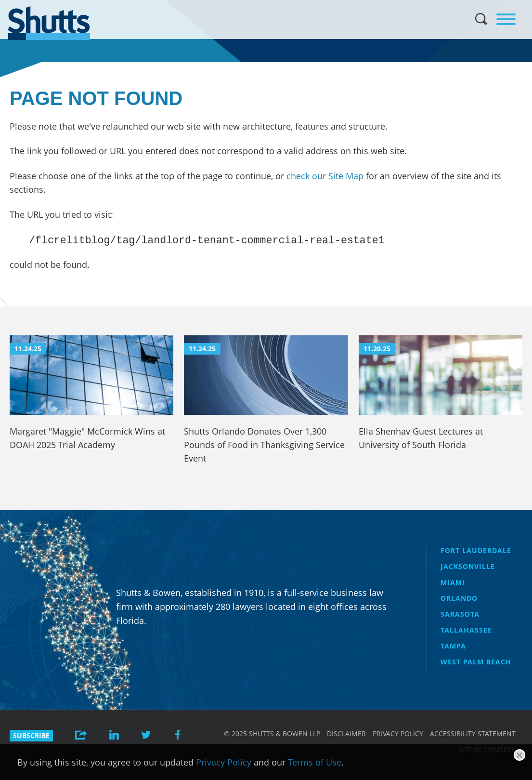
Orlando (459, 598)
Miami (453, 582)
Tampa (453, 646)
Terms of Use (315, 762)
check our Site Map (325, 176)
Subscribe (31, 735)
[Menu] (506, 19)
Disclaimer (346, 734)
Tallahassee (466, 630)
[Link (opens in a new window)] (114, 736)
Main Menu (259, 5)
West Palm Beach (476, 662)
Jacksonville (468, 566)
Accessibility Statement (473, 734)
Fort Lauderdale (476, 550)
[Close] (519, 755)
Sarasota (460, 614)
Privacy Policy (398, 734)
